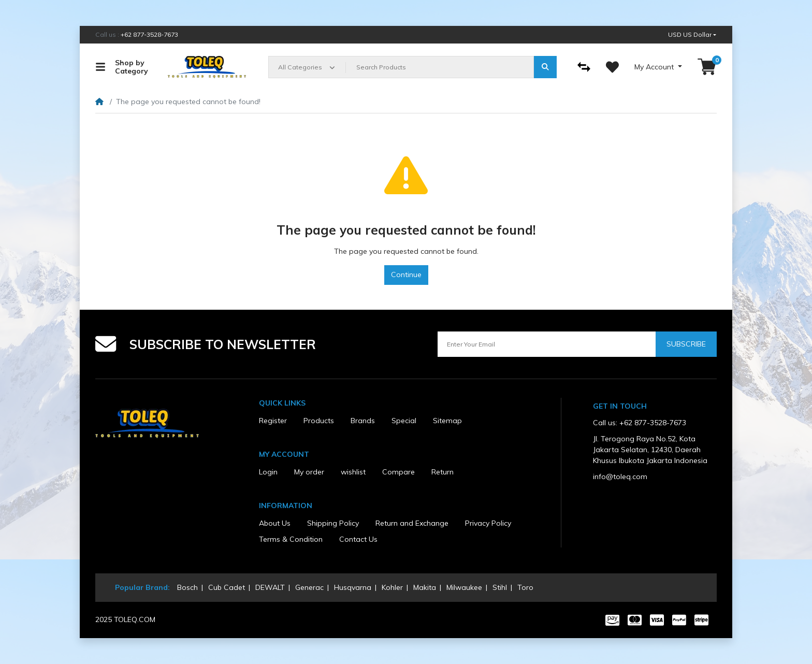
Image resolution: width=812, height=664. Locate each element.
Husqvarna (353, 587)
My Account (655, 67)
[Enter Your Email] (547, 344)
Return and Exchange (412, 523)
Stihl (500, 587)
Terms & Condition (291, 539)
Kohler (392, 587)
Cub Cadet (227, 587)
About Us (275, 523)
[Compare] (584, 67)
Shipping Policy (333, 523)
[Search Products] (440, 67)
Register (273, 421)
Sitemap (447, 421)
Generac (309, 587)
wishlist (353, 472)
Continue (406, 275)
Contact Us (358, 539)
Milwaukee (464, 587)
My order (309, 472)
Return (443, 472)
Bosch (187, 587)
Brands (363, 421)
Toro (525, 587)
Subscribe (686, 344)
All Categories (300, 67)
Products (319, 421)
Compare (398, 472)
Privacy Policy (488, 523)
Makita (425, 587)
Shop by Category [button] (122, 67)
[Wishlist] (612, 67)
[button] (692, 35)
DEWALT (270, 587)
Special (404, 421)
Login (268, 472)
